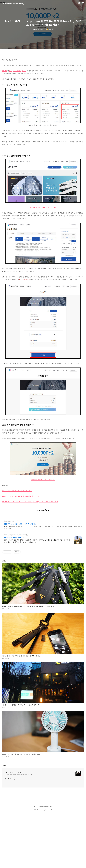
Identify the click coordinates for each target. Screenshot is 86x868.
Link (35, 833)
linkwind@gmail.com (46, 833)
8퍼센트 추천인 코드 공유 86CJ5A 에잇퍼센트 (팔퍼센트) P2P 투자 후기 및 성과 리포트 (30, 502)
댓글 (4, 792)
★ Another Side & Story (12, 3)
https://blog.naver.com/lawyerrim (15, 561)
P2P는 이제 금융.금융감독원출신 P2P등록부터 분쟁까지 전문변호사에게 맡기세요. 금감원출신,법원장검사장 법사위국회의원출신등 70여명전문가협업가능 (37, 567)
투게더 (24, 71)
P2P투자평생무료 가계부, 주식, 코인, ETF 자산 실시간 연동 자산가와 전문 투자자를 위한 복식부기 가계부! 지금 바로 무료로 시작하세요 (43, 554)
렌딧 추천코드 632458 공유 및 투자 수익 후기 (17, 491)
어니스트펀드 (17, 71)
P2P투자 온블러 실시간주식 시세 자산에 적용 (20, 550)
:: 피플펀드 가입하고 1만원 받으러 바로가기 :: (43, 207)
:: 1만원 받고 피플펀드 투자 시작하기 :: (43, 480)
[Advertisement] (43, 530)
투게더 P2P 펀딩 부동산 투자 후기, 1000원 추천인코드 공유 (21, 496)
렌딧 (11, 71)
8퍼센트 (5, 71)
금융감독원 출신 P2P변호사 (14, 564)
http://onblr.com (9, 547)
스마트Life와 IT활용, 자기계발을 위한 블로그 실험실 (19, 801)
